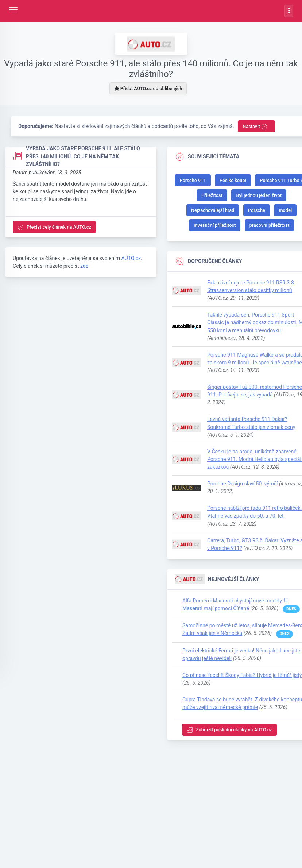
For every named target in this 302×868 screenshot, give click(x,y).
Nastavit (255, 127)
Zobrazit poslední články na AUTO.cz (229, 734)
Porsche (257, 211)
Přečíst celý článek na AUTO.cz (54, 228)
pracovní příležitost (269, 226)
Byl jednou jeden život (259, 196)
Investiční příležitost (215, 226)
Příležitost (212, 196)
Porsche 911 (193, 181)
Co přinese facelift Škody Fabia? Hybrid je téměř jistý (242, 679)
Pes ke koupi (233, 181)
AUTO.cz (131, 261)
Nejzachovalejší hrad (213, 211)
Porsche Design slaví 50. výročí (243, 486)
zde (84, 268)
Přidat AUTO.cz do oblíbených (148, 88)
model (285, 211)
